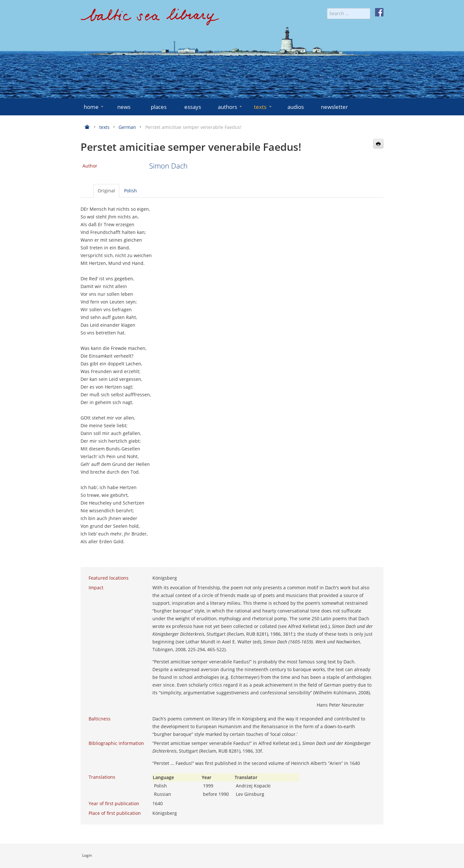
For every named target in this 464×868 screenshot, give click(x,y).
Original (106, 191)
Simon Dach (168, 166)
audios (296, 107)
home (94, 107)
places (159, 107)
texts (263, 107)
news (124, 107)
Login (87, 855)
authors (231, 107)
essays (193, 107)
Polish (130, 191)
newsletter (334, 107)
